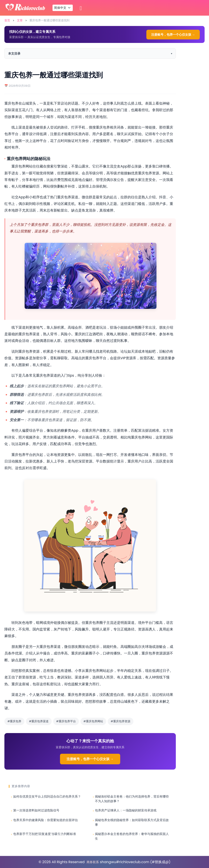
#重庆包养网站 (93, 721)
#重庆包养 (14, 721)
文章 (20, 20)
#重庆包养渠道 (39, 721)
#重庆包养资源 (121, 721)
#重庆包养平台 (66, 721)
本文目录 (14, 53)
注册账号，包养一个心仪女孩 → (173, 35)
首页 (7, 20)
